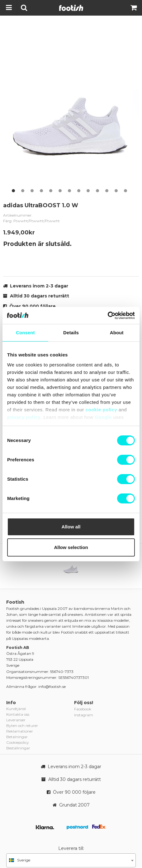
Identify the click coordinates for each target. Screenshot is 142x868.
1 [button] (13, 191)
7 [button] (69, 191)
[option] (71, 110)
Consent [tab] (25, 333)
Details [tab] (71, 333)
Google (103, 417)
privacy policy (24, 417)
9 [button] (88, 191)
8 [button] (79, 191)
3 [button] (32, 191)
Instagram (84, 715)
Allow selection (71, 547)
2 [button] (23, 191)
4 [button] (41, 191)
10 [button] (97, 191)
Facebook (83, 709)
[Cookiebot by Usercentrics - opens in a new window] (108, 316)
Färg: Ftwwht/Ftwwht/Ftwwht (31, 221)
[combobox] (71, 860)
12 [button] (116, 191)
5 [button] (51, 191)
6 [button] (60, 191)
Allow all (71, 527)
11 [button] (107, 191)
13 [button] (125, 191)
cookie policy (101, 410)
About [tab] (117, 333)
